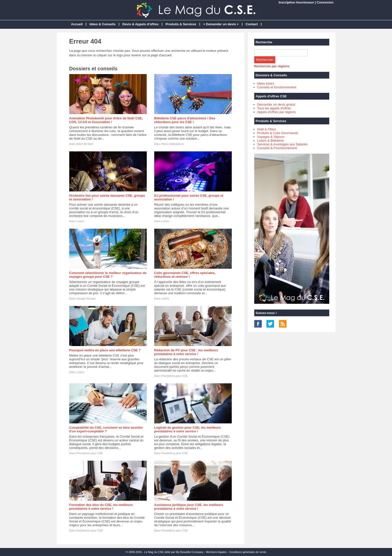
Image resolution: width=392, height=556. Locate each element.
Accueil (77, 24)
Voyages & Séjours (271, 137)
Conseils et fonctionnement (277, 87)
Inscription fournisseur (296, 2)
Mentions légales (216, 552)
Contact (252, 24)
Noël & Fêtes (267, 129)
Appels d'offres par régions (276, 112)
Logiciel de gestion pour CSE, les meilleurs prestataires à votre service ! (188, 429)
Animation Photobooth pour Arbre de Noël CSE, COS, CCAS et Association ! (106, 120)
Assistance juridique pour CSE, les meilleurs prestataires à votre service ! (189, 507)
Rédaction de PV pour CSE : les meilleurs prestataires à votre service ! (186, 352)
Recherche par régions (272, 66)
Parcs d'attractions (172, 144)
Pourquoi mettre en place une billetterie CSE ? (105, 350)
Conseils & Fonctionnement (277, 148)
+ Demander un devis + (221, 24)
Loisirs (80, 221)
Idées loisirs (266, 83)
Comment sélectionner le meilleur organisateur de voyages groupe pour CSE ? (108, 275)
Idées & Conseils (102, 24)
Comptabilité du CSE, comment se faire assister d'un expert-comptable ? (106, 429)
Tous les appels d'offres (274, 108)
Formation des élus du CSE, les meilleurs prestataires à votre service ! (101, 507)
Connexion (325, 2)
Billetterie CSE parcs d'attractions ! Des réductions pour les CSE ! (185, 120)
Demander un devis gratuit (276, 104)
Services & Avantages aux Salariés (282, 144)
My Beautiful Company (190, 552)
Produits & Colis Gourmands (278, 133)
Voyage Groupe (86, 299)
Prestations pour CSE (174, 376)
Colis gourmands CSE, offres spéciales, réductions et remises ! (185, 275)
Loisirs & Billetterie (271, 141)
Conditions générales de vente (248, 552)
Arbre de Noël (85, 144)
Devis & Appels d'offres (141, 24)
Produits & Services (181, 24)
